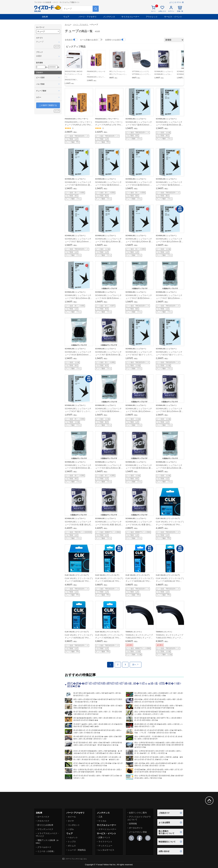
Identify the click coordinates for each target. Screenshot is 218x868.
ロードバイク (43, 817)
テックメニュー (105, 846)
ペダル (71, 829)
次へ (136, 665)
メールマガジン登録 (138, 832)
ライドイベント (105, 842)
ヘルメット (73, 837)
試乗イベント (104, 837)
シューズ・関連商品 (77, 850)
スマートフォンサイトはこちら (76, 859)
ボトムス (72, 846)
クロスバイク (43, 821)
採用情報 (133, 824)
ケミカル (102, 821)
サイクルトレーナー (130, 17)
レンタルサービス (106, 850)
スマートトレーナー (107, 829)
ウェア (66, 17)
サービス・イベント (173, 17)
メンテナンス (109, 17)
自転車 (45, 17)
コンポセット (74, 825)
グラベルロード (44, 847)
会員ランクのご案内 (138, 813)
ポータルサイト (136, 828)
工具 (100, 817)
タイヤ (71, 821)
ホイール (72, 817)
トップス (72, 842)
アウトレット (152, 17)
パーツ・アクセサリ (88, 17)
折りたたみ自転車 (45, 825)
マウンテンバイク (45, 829)
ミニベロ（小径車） (46, 851)
